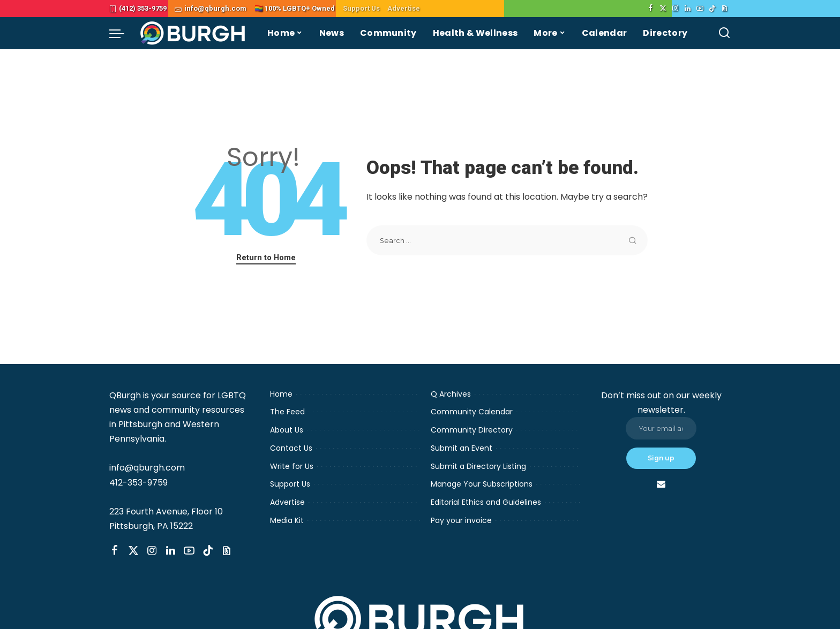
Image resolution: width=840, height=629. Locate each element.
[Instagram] (675, 9)
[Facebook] (651, 9)
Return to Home (266, 257)
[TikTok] (712, 9)
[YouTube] (700, 9)
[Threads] (725, 9)
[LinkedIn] (688, 9)
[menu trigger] (122, 33)
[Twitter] (663, 9)
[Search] (724, 33)
